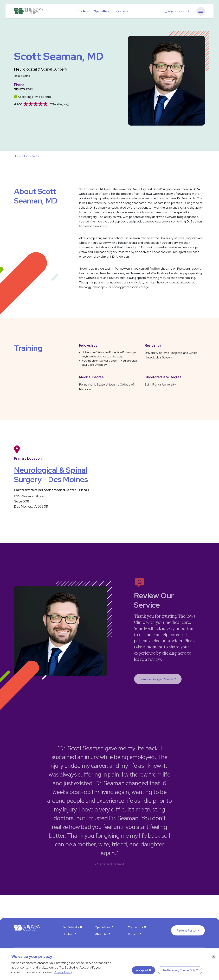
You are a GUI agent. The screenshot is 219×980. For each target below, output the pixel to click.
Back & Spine (22, 76)
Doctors (83, 11)
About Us (101, 934)
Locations (121, 11)
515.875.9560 (24, 89)
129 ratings (58, 104)
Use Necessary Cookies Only (179, 970)
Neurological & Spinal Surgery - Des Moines (51, 475)
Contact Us (135, 927)
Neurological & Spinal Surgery (41, 69)
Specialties (102, 11)
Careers (133, 934)
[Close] (214, 957)
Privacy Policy (63, 972)
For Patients (71, 927)
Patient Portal (186, 930)
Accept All (142, 970)
